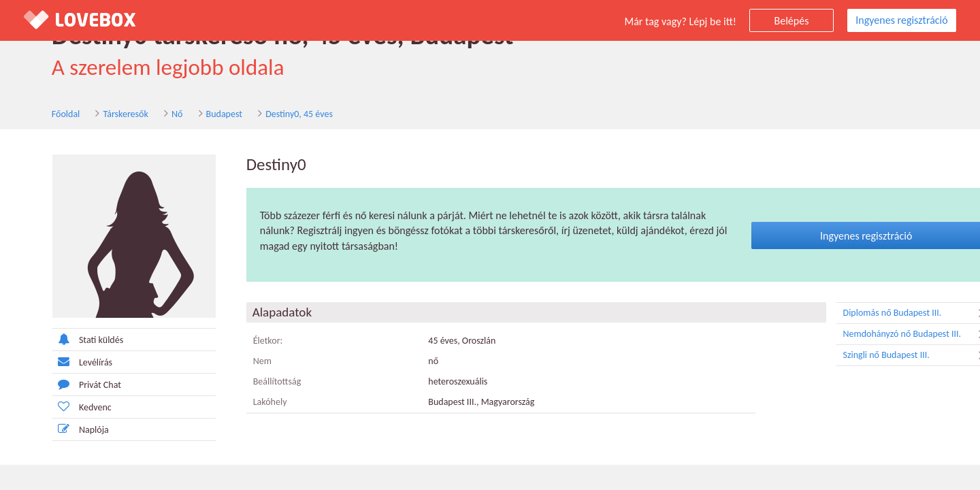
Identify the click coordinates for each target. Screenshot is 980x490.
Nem (234, 362)
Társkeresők (98, 115)
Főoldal (38, 115)
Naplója (52, 430)
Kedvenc (53, 407)
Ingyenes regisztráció (901, 20)
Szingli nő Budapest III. (888, 357)
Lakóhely (242, 403)
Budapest (196, 115)
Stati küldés (59, 340)
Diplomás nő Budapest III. (888, 314)
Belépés (792, 21)
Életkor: (240, 342)
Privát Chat (58, 385)
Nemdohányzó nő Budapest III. (888, 336)
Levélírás (54, 362)
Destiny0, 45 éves (271, 115)
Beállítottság (249, 383)
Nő (149, 115)
